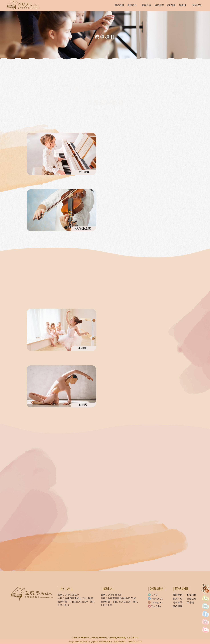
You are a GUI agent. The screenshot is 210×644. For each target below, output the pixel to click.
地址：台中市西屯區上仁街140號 (75, 598)
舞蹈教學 (85, 638)
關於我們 (178, 595)
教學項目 (192, 595)
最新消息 (192, 599)
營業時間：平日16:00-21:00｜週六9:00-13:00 (76, 603)
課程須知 (139, 80)
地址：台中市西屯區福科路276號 (118, 598)
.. (126, 642)
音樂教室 (112, 638)
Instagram (155, 603)
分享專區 (178, 603)
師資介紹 (178, 599)
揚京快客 (84, 642)
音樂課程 (71, 80)
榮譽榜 (190, 603)
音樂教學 (76, 638)
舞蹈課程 (105, 80)
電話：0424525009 (68, 595)
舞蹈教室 (121, 638)
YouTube (155, 606)
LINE (152, 595)
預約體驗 (178, 606)
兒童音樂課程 (132, 638)
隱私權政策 (108, 642)
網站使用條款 (120, 642)
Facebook (155, 599)
